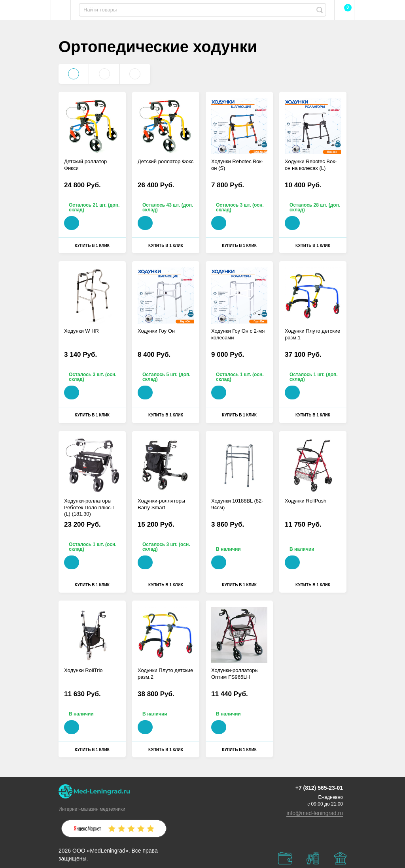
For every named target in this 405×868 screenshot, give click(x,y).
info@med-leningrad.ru (315, 813)
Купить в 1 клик (92, 246)
